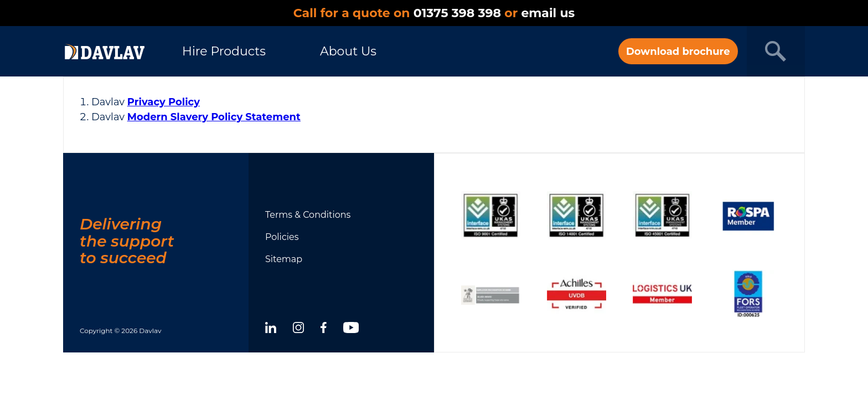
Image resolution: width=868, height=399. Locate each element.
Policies (282, 237)
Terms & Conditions (308, 215)
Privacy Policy (164, 102)
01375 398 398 (457, 13)
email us (548, 13)
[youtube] (351, 329)
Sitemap (284, 259)
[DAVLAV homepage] (105, 52)
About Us (348, 51)
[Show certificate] (491, 215)
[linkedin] (271, 329)
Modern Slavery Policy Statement (214, 117)
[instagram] (298, 329)
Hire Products (224, 51)
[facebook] (324, 329)
